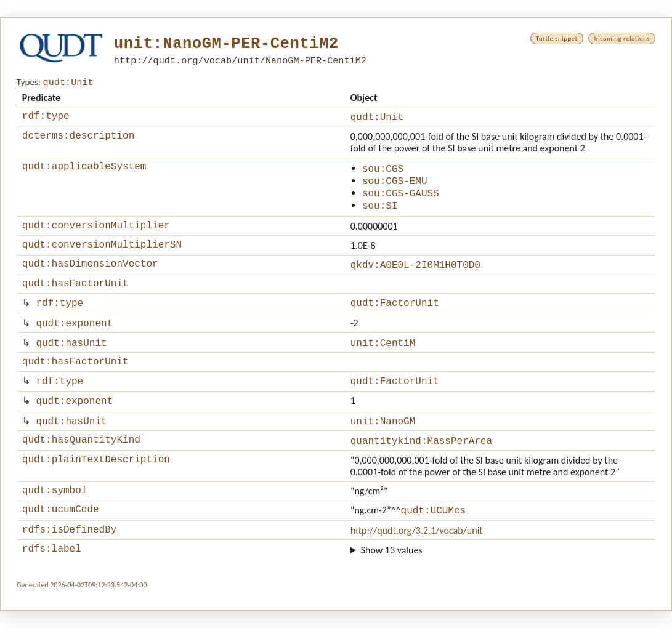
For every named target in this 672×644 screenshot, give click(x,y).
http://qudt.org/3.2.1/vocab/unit (417, 562)
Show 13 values (392, 583)
